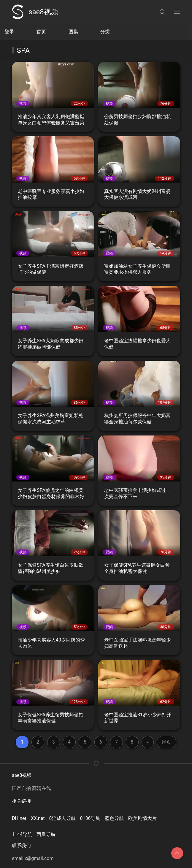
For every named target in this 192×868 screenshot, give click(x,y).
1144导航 (22, 834)
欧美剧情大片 (142, 818)
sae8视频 (35, 12)
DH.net (19, 818)
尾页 (166, 742)
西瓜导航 (46, 834)
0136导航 (90, 818)
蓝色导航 (114, 818)
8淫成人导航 (62, 818)
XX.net (38, 818)
